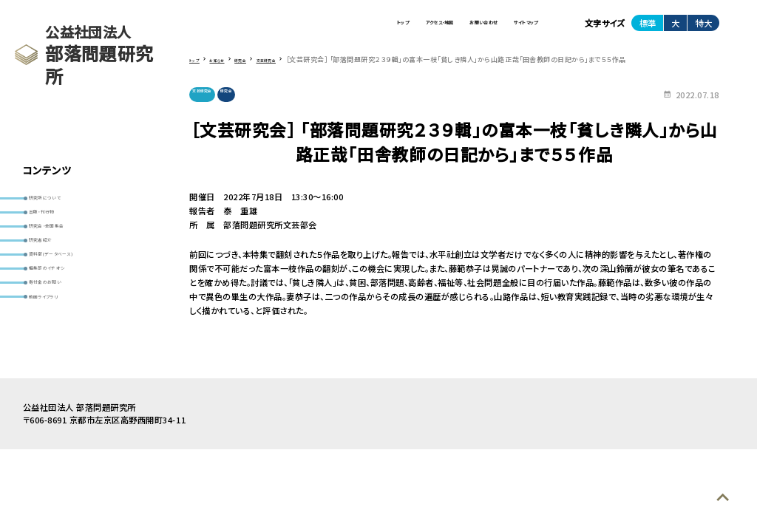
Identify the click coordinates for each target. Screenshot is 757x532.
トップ (284, 29)
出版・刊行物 (58, 226)
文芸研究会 (213, 106)
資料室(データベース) (74, 295)
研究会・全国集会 (66, 249)
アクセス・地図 (350, 29)
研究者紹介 (55, 272)
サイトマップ (509, 29)
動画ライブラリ (62, 365)
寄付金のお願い (64, 342)
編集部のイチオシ (67, 318)
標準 (648, 29)
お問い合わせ (432, 29)
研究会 (257, 106)
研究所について (63, 202)
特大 (704, 29)
